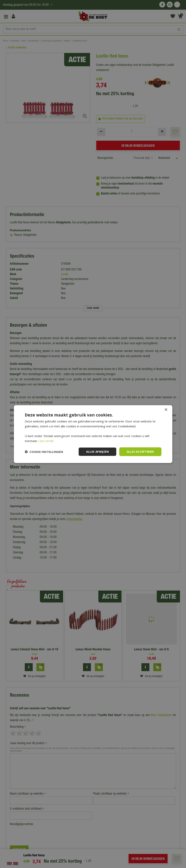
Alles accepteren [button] (140, 451)
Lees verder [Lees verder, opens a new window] (47, 441)
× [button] (166, 410)
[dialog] (93, 434)
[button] (44, 452)
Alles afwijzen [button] (95, 451)
